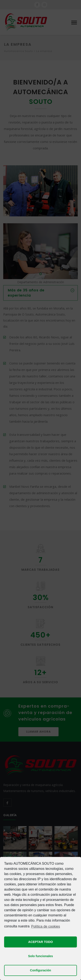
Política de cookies (45, 926)
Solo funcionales (40, 956)
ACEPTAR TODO (41, 942)
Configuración (41, 970)
